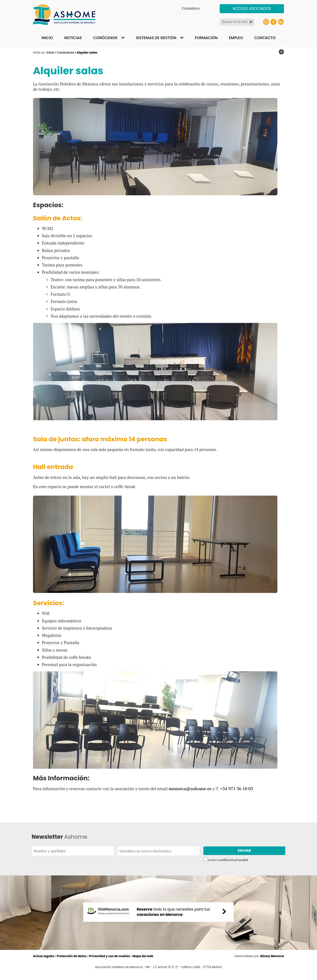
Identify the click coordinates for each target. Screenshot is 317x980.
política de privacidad (234, 860)
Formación (206, 38)
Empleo (236, 38)
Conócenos (105, 38)
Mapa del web (144, 963)
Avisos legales (44, 963)
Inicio (47, 38)
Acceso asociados (252, 9)
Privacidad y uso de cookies (110, 963)
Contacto (265, 38)
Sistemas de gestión (156, 38)
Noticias (73, 38)
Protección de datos (72, 963)
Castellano (191, 8)
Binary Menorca (272, 963)
